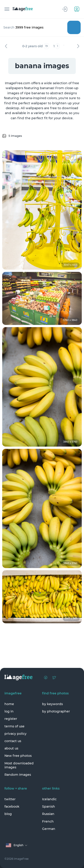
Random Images (18, 775)
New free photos (18, 756)
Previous (6, 46)
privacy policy (15, 734)
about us (11, 748)
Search (74, 27)
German (49, 829)
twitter (10, 799)
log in (9, 711)
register (11, 719)
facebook (12, 806)
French (48, 821)
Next (78, 46)
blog (8, 814)
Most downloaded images (19, 765)
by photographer (56, 711)
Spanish (49, 806)
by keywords (52, 704)
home (9, 704)
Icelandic (49, 799)
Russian (48, 814)
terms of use (14, 726)
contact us (13, 741)
